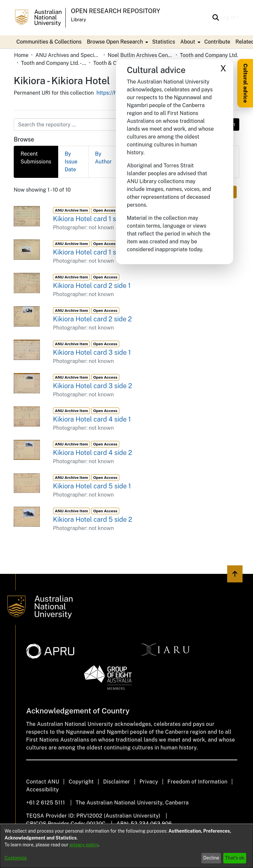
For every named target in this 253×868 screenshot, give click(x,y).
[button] (216, 18)
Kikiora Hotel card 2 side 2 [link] (92, 319)
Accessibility (42, 790)
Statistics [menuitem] (163, 42)
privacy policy (84, 845)
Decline (211, 858)
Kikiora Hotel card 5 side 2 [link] (93, 519)
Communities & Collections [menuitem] (49, 42)
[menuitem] (117, 42)
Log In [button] (228, 18)
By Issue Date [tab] (71, 162)
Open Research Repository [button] (116, 11)
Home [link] (21, 55)
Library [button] (78, 20)
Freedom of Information (197, 782)
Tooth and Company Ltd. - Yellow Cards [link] (54, 63)
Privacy (149, 782)
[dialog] (126, 846)
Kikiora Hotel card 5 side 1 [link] (92, 486)
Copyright (81, 782)
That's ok (235, 858)
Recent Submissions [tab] (36, 158)
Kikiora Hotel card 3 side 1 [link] (92, 352)
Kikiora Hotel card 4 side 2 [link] (93, 453)
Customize (16, 858)
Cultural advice (245, 83)
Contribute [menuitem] (217, 42)
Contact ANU (43, 782)
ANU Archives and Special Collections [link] (68, 55)
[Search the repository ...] (111, 124)
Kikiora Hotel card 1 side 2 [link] (92, 252)
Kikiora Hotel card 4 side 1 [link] (92, 419)
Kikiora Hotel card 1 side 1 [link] (91, 219)
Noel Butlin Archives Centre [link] (140, 55)
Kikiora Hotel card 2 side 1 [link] (92, 286)
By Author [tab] (103, 158)
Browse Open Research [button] (115, 42)
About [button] (188, 42)
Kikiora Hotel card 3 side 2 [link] (93, 386)
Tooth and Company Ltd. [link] (209, 55)
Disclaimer (117, 782)
